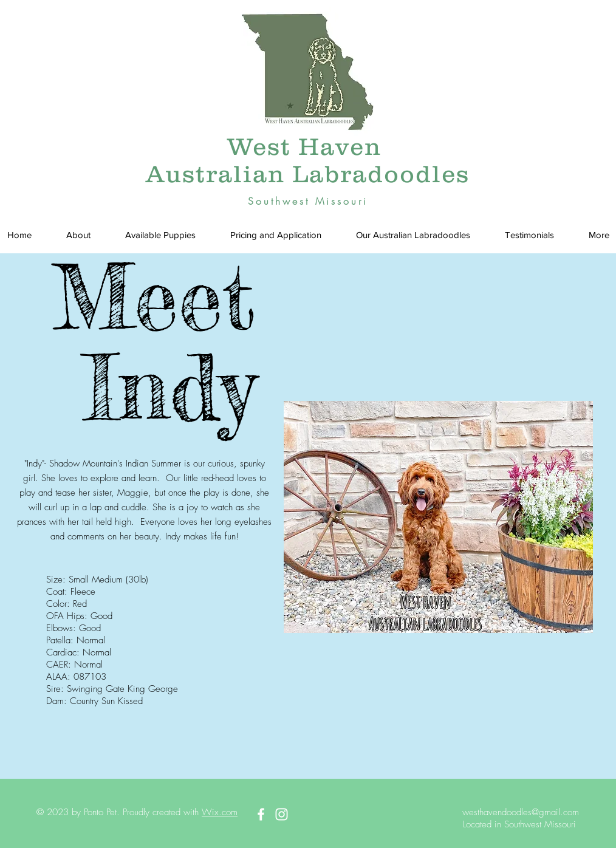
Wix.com (220, 812)
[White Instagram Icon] (282, 814)
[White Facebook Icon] (261, 814)
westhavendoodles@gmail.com (521, 812)
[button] (160, 235)
